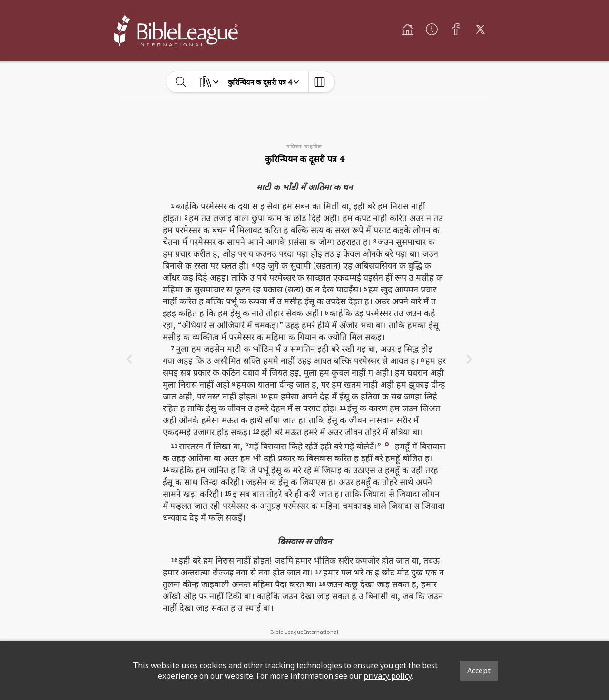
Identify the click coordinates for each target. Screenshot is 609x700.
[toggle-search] (181, 82)
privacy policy (388, 676)
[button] (387, 444)
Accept (479, 671)
